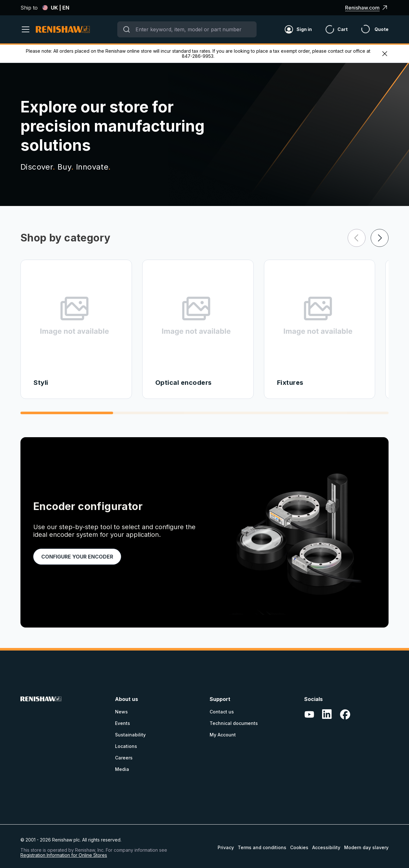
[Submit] (127, 29)
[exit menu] (385, 54)
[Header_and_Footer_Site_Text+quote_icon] (368, 29)
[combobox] (187, 29)
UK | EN (56, 8)
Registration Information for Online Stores (64, 855)
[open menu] (28, 29)
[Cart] (330, 29)
